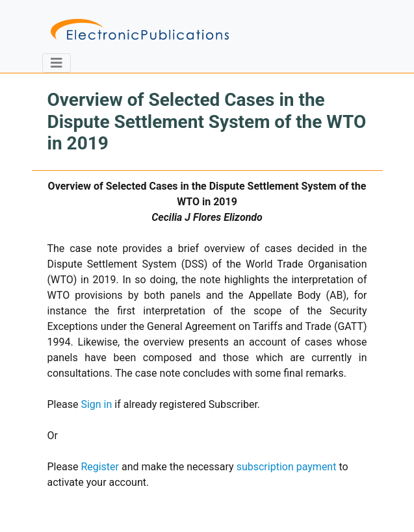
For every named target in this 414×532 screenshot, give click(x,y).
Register (100, 467)
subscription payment (287, 467)
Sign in (96, 404)
